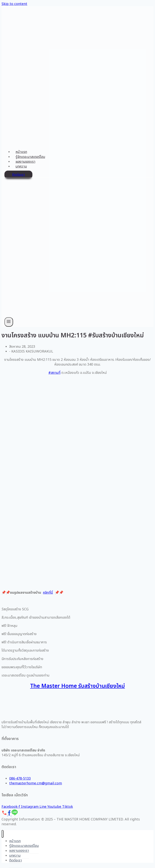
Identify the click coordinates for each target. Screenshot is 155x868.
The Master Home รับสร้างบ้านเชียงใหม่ (77, 686)
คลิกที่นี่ (48, 593)
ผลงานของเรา (25, 162)
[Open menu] (9, 322)
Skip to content (14, 4)
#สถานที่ (54, 373)
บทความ (21, 166)
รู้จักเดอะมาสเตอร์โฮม (30, 157)
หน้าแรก (21, 152)
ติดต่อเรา (18, 175)
